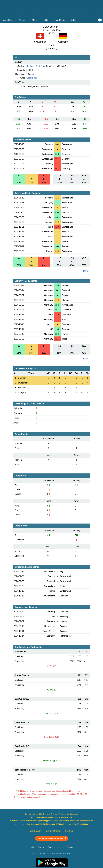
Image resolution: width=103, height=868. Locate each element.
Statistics (60, 20)
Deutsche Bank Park (36, 66)
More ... (87, 271)
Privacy (41, 847)
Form (46, 20)
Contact (70, 847)
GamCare (69, 831)
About (60, 847)
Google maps (32, 78)
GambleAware (36, 831)
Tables (21, 20)
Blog (73, 20)
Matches (7, 20)
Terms (51, 847)
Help (32, 847)
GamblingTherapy (53, 831)
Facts (34, 20)
